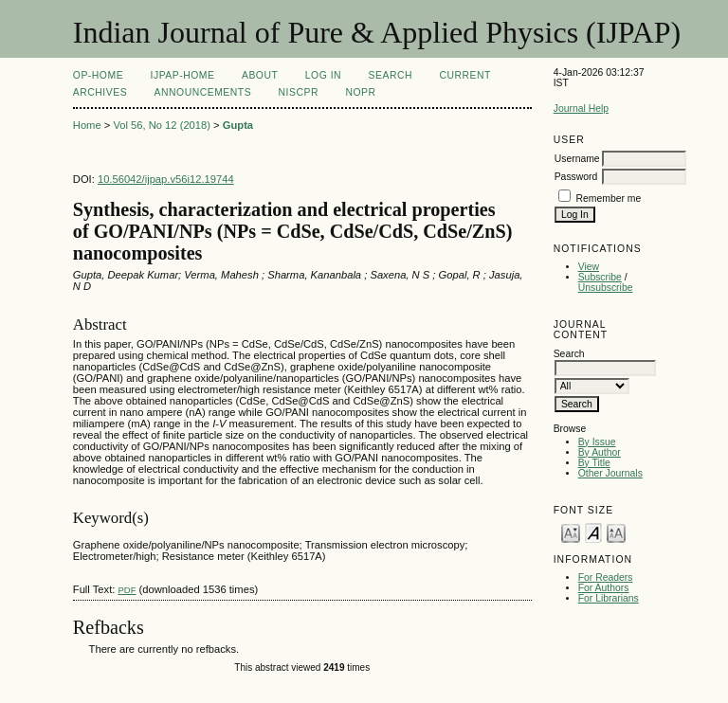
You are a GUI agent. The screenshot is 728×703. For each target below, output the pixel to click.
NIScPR (299, 92)
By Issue (597, 442)
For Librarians (609, 598)
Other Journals (610, 473)
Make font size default (593, 532)
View (589, 267)
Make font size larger (616, 532)
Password (576, 177)
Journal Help (581, 108)
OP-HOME (98, 75)
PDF (127, 590)
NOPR (360, 92)
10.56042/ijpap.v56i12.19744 (166, 179)
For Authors (604, 588)
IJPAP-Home (183, 75)
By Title (594, 463)
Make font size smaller (571, 532)
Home (87, 125)
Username (577, 159)
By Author (600, 452)
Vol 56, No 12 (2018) (162, 125)
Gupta (238, 125)
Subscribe (600, 277)
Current (464, 75)
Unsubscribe (606, 288)
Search (391, 75)
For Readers (606, 577)
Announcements (203, 92)
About (260, 75)
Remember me (609, 198)
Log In (323, 75)
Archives (100, 92)
